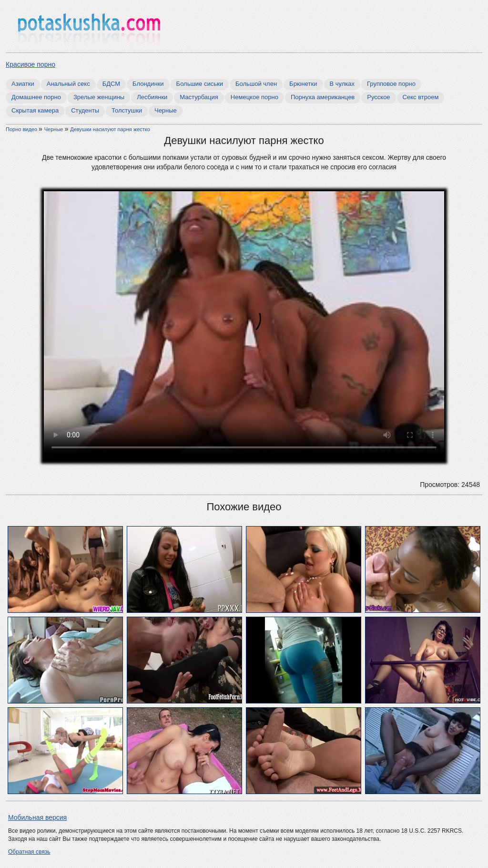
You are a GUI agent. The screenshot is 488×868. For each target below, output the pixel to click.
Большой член (256, 84)
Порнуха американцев (323, 97)
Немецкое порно (254, 97)
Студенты (85, 110)
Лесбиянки (152, 97)
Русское (378, 97)
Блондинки (148, 84)
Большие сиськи (200, 84)
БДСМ (111, 84)
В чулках (342, 84)
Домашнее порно (36, 97)
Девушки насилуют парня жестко (110, 129)
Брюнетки (303, 84)
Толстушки (127, 110)
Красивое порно (30, 64)
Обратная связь (29, 852)
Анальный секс (68, 84)
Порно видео (22, 129)
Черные (166, 110)
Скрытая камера (35, 110)
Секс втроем (421, 97)
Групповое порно (391, 84)
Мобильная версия (37, 817)
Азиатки (23, 84)
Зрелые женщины (99, 97)
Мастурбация (199, 97)
